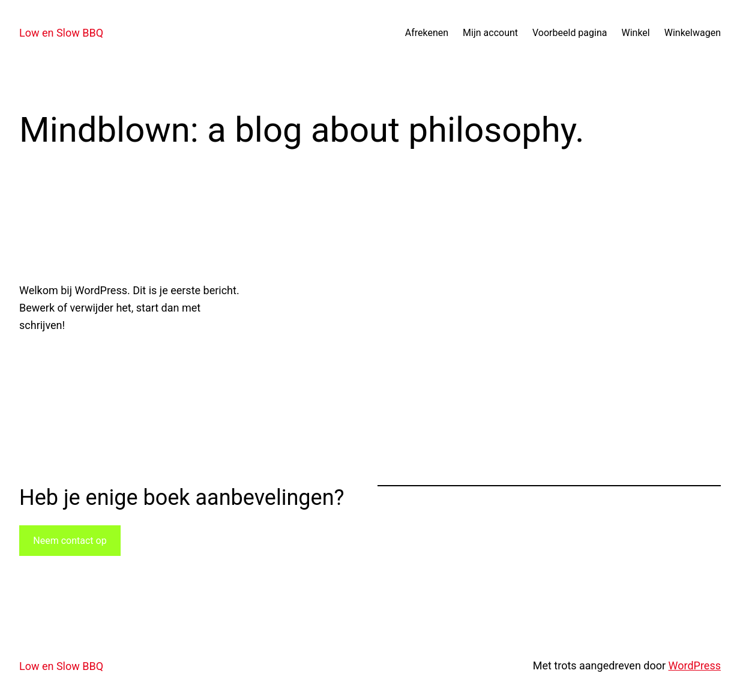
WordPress (695, 665)
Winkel (635, 33)
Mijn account (490, 33)
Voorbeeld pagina (570, 33)
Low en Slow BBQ (61, 33)
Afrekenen (427, 33)
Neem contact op (70, 541)
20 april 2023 (47, 356)
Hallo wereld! (109, 249)
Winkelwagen (693, 33)
